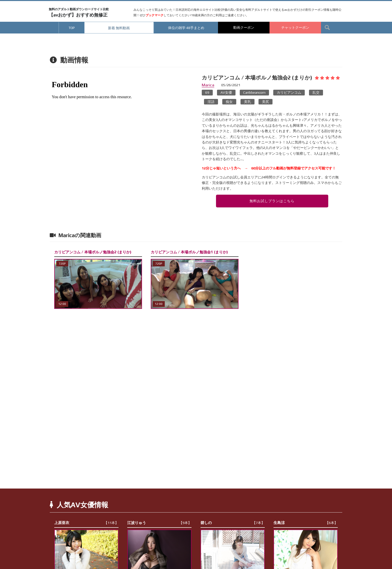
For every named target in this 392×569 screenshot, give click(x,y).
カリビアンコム (289, 92)
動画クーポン (244, 27)
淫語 (211, 102)
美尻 (265, 102)
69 (207, 92)
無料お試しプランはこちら (272, 201)
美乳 (247, 102)
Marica (208, 85)
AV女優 (226, 92)
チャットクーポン (295, 27)
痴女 (229, 102)
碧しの (233, 523)
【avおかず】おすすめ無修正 (79, 12)
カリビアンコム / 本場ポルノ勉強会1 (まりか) (189, 252)
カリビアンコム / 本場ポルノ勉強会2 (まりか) (93, 252)
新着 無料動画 (119, 28)
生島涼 (306, 523)
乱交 (316, 92)
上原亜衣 (86, 523)
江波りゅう (159, 523)
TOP (72, 28)
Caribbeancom (254, 92)
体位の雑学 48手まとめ (186, 28)
